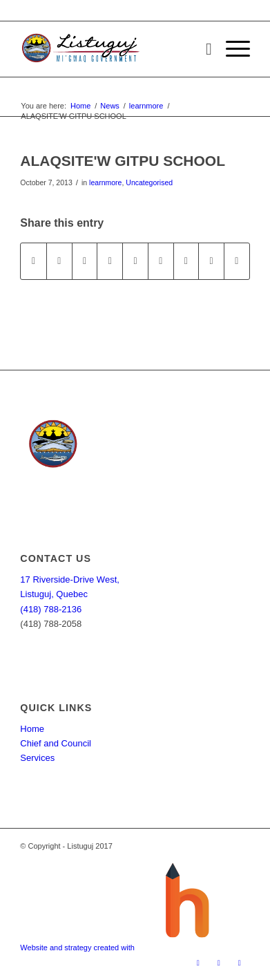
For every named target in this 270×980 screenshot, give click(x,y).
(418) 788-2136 (51, 609)
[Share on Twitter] (59, 261)
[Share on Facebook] (33, 261)
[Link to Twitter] (219, 963)
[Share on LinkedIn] (135, 261)
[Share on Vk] (186, 261)
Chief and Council (56, 743)
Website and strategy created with (78, 948)
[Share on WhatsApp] (85, 261)
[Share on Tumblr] (161, 261)
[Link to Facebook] (198, 963)
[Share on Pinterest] (110, 261)
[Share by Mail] (237, 261)
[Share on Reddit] (211, 261)
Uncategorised (149, 182)
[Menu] (231, 49)
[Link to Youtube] (240, 963)
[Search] (202, 49)
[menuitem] (202, 49)
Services (37, 758)
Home (32, 729)
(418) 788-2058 (51, 624)
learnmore (105, 182)
